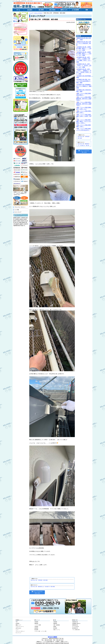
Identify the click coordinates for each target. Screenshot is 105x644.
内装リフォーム (57, 630)
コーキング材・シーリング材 (40, 631)
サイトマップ (18, 633)
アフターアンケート (20, 627)
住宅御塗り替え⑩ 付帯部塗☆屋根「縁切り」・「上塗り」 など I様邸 (84, 49)
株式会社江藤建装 (52, 637)
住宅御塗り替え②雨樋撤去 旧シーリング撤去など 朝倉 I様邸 (84, 86)
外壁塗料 (36, 622)
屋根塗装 (55, 623)
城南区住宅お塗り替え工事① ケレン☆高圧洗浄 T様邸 (84, 43)
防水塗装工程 (75, 628)
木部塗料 (36, 627)
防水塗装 (55, 628)
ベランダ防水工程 (76, 630)
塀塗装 (55, 627)
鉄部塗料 (36, 628)
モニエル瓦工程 (75, 627)
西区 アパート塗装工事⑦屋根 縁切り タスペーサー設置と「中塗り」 (84, 121)
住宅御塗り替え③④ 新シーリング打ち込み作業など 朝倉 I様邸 (84, 81)
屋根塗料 (36, 623)
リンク (17, 630)
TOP (17, 622)
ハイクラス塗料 (38, 625)
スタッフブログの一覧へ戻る (37, 592)
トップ (31, 13)
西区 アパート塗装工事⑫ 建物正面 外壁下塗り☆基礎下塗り (84, 99)
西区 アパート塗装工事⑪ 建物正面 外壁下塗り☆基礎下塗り (84, 104)
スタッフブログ (38, 13)
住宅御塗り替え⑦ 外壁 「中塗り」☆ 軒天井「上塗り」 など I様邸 (84, 66)
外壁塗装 (55, 622)
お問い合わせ (18, 628)
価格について (18, 625)
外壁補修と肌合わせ (76, 623)
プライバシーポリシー (20, 631)
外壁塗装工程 (75, 622)
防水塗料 (36, 630)
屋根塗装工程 (75, 625)
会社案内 (17, 623)
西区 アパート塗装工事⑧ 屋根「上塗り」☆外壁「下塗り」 (84, 116)
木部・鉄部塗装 (57, 625)
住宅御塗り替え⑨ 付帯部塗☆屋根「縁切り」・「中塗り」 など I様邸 (84, 54)
